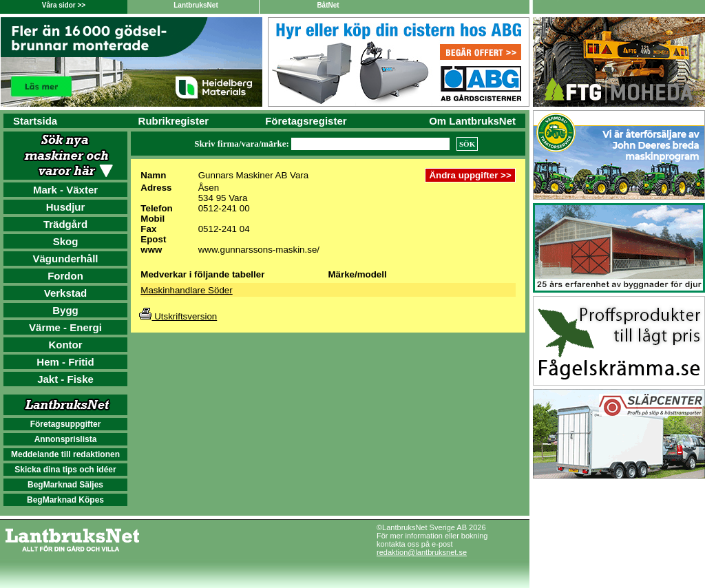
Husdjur (66, 207)
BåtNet (328, 5)
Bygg (65, 310)
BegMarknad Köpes (65, 500)
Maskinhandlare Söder (186, 290)
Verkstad (66, 293)
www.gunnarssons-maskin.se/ (259, 250)
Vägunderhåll (65, 259)
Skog (66, 241)
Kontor (65, 345)
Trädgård (65, 224)
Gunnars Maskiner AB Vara (254, 175)
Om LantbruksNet (472, 121)
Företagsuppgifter (66, 424)
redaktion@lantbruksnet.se (422, 552)
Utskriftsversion (178, 316)
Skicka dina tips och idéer (65, 470)
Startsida (35, 121)
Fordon (65, 276)
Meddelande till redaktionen (65, 454)
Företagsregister (306, 121)
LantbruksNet (196, 5)
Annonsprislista (66, 439)
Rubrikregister (174, 121)
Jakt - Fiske (65, 379)
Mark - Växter (65, 190)
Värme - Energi (65, 327)
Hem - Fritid (65, 362)
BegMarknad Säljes (65, 485)
